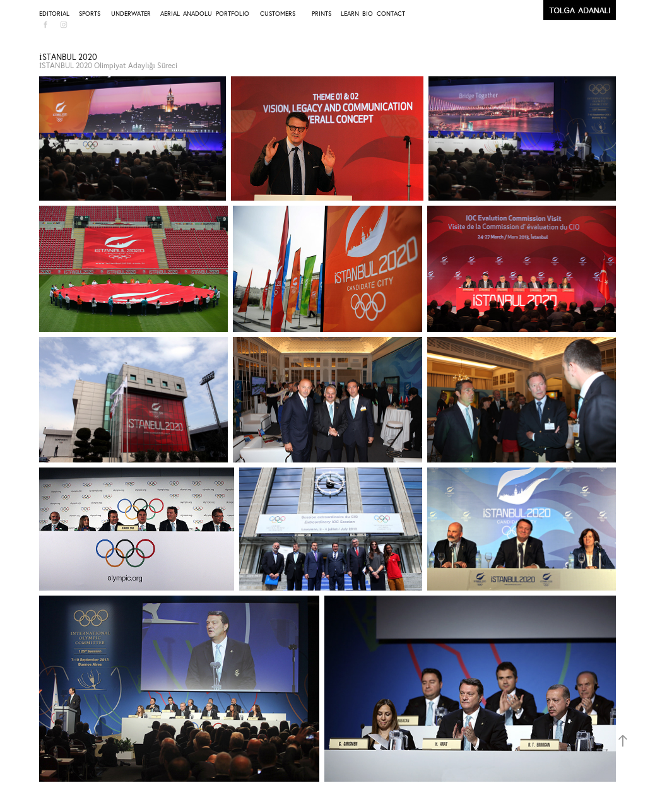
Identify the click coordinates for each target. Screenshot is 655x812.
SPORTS (90, 14)
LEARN (350, 14)
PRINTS (322, 14)
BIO (368, 14)
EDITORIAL (54, 14)
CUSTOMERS (278, 14)
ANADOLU (198, 14)
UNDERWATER (131, 14)
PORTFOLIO (233, 14)
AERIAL (170, 14)
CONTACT (391, 14)
